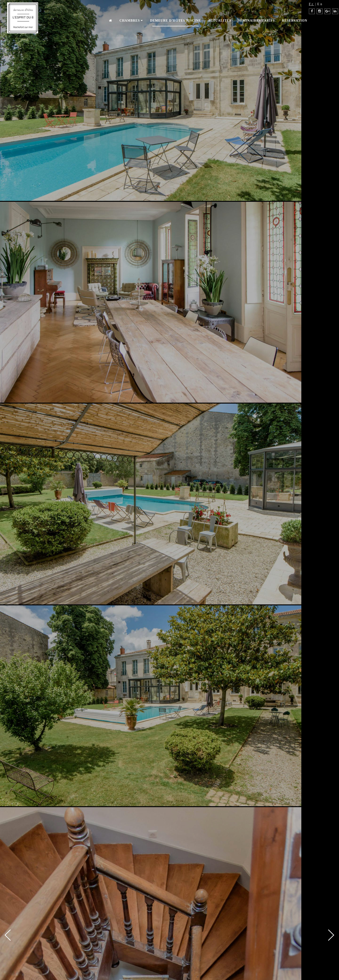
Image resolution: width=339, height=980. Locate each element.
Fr (311, 4)
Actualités (219, 21)
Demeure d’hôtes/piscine (175, 21)
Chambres (131, 21)
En (320, 4)
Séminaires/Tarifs (257, 21)
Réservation (295, 21)
